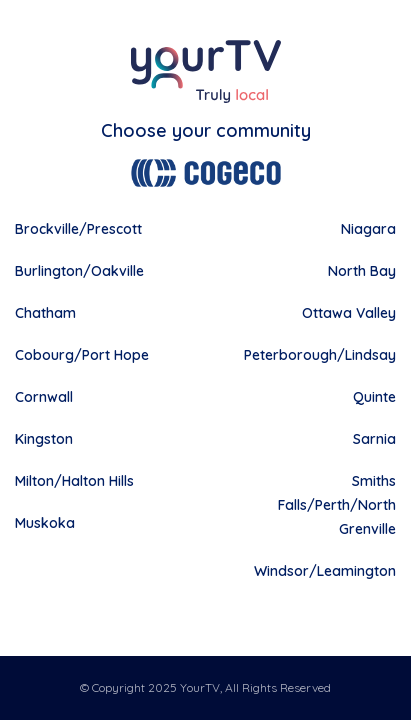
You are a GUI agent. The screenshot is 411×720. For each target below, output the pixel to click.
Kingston (44, 439)
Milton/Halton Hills (74, 481)
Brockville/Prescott (78, 229)
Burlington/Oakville (79, 271)
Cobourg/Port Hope (82, 355)
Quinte (374, 397)
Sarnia (374, 439)
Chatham (45, 313)
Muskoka (45, 523)
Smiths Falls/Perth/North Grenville (337, 505)
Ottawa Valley (349, 313)
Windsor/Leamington (325, 571)
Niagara (368, 229)
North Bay (362, 271)
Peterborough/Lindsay (320, 355)
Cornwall (44, 397)
